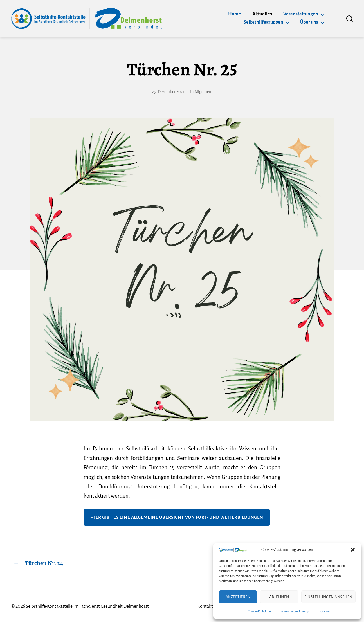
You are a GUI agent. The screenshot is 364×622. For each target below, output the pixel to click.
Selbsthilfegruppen (263, 22)
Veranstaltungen (301, 14)
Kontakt (203, 606)
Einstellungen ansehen (329, 597)
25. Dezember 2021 (168, 92)
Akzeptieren (238, 597)
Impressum (325, 611)
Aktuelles (262, 14)
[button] (353, 550)
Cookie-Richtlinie (259, 611)
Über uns (309, 22)
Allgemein (204, 92)
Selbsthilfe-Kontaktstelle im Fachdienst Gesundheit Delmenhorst (89, 606)
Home (235, 14)
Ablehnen (279, 597)
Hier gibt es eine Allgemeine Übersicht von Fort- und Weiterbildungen (177, 517)
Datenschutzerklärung (294, 611)
